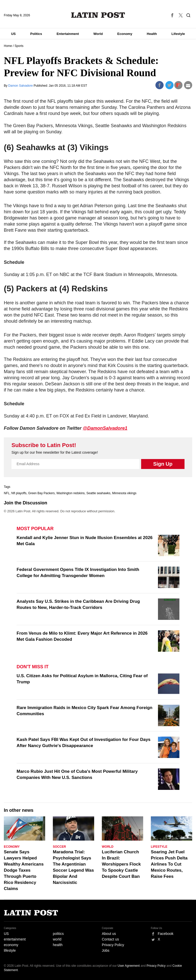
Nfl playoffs (19, 493)
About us (109, 934)
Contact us (110, 939)
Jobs (106, 950)
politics (58, 934)
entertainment (15, 939)
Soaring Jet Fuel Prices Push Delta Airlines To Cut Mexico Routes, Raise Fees (169, 864)
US (13, 34)
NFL (7, 493)
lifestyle (10, 950)
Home (8, 46)
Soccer (59, 847)
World (98, 34)
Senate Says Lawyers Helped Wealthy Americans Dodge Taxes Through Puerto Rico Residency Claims (24, 870)
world (57, 939)
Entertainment (68, 34)
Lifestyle (178, 34)
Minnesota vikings (124, 493)
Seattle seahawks (99, 493)
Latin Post (98, 15)
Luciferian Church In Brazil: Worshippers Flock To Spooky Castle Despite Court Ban (121, 864)
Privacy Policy (113, 945)
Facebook (166, 934)
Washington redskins (71, 493)
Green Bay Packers (41, 493)
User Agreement (129, 966)
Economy (125, 34)
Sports (19, 46)
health (58, 945)
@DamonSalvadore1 (105, 428)
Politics (36, 34)
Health (152, 34)
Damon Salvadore (21, 86)
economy (11, 945)
